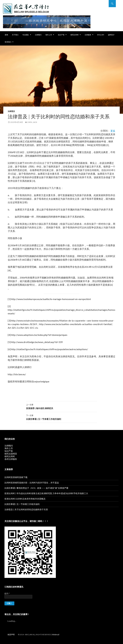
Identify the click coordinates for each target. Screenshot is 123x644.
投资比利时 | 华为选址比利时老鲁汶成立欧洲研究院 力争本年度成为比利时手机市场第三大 (46, 493)
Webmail (56, 635)
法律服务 (88, 35)
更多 (113, 131)
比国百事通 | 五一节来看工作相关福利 (61, 417)
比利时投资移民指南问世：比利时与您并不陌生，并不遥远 (32, 483)
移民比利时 (75, 35)
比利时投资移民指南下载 (16, 477)
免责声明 (11, 635)
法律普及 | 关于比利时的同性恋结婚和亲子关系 (26, 509)
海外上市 (49, 35)
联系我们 (8, 42)
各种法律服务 (11, 459)
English (101, 35)
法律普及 (11, 111)
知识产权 (61, 35)
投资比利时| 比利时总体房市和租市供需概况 (25, 499)
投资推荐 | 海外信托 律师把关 (61, 406)
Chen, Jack (32, 122)
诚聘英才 (111, 35)
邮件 (7, 593)
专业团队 (26, 35)
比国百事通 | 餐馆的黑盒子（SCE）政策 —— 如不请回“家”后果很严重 (36, 488)
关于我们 (15, 35)
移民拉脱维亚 (11, 454)
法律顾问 (38, 35)
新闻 (6, 35)
